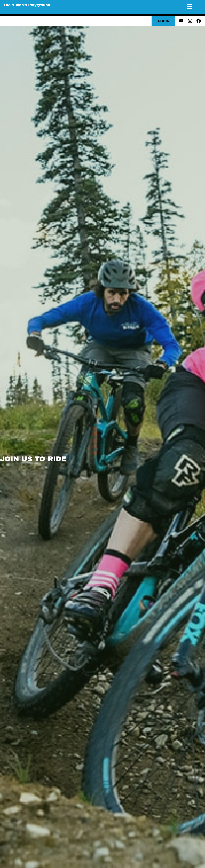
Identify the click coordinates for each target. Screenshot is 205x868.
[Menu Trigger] (189, 6)
